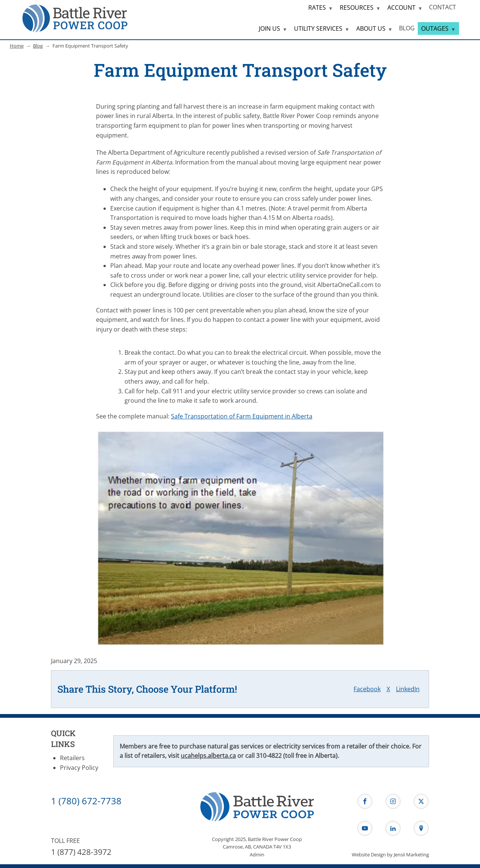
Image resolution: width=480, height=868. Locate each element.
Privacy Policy (79, 768)
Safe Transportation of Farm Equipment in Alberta (242, 416)
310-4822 (269, 756)
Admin (257, 855)
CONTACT (442, 7)
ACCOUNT (401, 7)
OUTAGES (435, 28)
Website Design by (390, 855)
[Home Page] (75, 18)
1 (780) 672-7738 (86, 801)
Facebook (367, 689)
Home (17, 46)
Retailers (72, 758)
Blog (38, 46)
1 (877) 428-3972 (81, 852)
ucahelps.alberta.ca (208, 756)
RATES (317, 7)
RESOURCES (357, 7)
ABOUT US (371, 28)
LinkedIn (408, 689)
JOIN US (269, 28)
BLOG (407, 28)
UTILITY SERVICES (318, 28)
